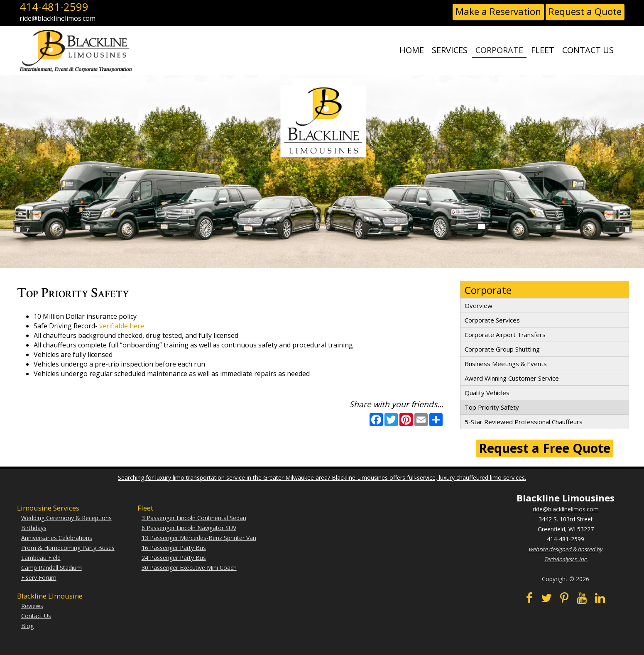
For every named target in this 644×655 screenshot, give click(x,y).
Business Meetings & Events (506, 364)
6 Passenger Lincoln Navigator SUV (189, 528)
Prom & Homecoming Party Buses (68, 548)
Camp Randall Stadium (51, 568)
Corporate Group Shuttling (502, 349)
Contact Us (36, 616)
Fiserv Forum (39, 578)
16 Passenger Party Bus (174, 548)
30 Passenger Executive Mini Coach (189, 568)
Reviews (32, 606)
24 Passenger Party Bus (174, 558)
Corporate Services (492, 320)
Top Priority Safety (492, 407)
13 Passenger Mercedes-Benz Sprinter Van (199, 538)
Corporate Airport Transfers (505, 335)
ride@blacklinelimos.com (566, 509)
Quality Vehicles (487, 393)
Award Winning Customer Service (512, 378)
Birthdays (34, 528)
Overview (479, 306)
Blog (27, 626)
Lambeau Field (41, 558)
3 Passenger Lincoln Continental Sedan (194, 518)
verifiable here (122, 326)
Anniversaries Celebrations (57, 538)
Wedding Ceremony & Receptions (66, 518)
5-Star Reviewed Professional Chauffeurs (524, 422)
